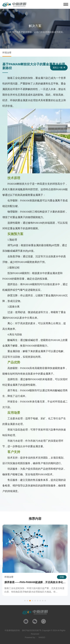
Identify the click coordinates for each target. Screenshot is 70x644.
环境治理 (7, 53)
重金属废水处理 (27, 100)
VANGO (42, 637)
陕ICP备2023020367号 (32, 630)
